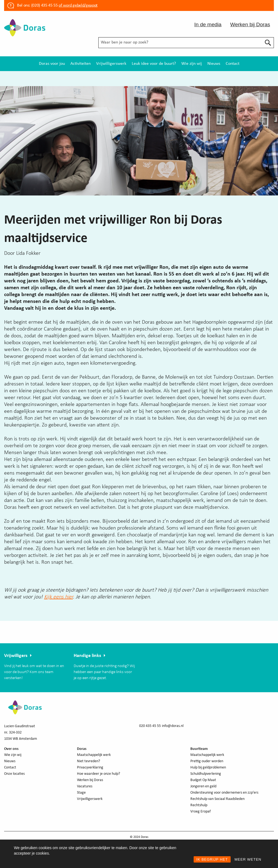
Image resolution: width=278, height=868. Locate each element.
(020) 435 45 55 (44, 5)
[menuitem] (52, 64)
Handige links (87, 656)
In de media (208, 24)
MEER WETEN (248, 859)
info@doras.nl (173, 726)
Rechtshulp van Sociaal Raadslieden (217, 799)
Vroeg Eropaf (200, 812)
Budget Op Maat (203, 780)
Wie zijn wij (192, 64)
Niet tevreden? (88, 761)
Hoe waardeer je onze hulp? (98, 774)
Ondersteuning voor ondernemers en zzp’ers (224, 793)
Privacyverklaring (90, 768)
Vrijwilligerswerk (111, 64)
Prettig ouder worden (207, 761)
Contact (233, 64)
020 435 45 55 (150, 726)
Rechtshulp (199, 805)
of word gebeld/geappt (78, 5)
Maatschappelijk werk (94, 755)
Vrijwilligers (16, 656)
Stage (81, 793)
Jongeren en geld (203, 786)
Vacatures (85, 786)
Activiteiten (81, 64)
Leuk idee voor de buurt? (154, 64)
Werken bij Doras (250, 24)
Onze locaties (14, 774)
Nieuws (214, 64)
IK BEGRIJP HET (212, 859)
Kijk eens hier (58, 597)
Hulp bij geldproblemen (208, 768)
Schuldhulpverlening (206, 774)
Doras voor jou (52, 64)
